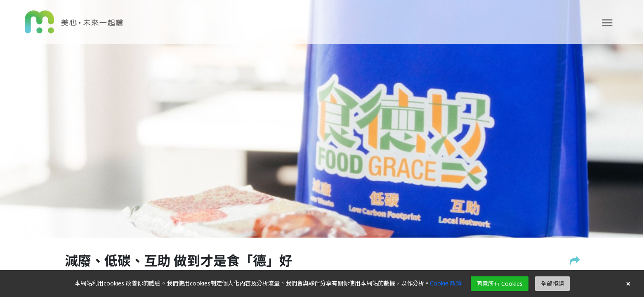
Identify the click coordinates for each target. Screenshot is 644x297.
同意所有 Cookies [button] (500, 284)
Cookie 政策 (446, 283)
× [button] (628, 284)
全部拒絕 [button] (552, 284)
